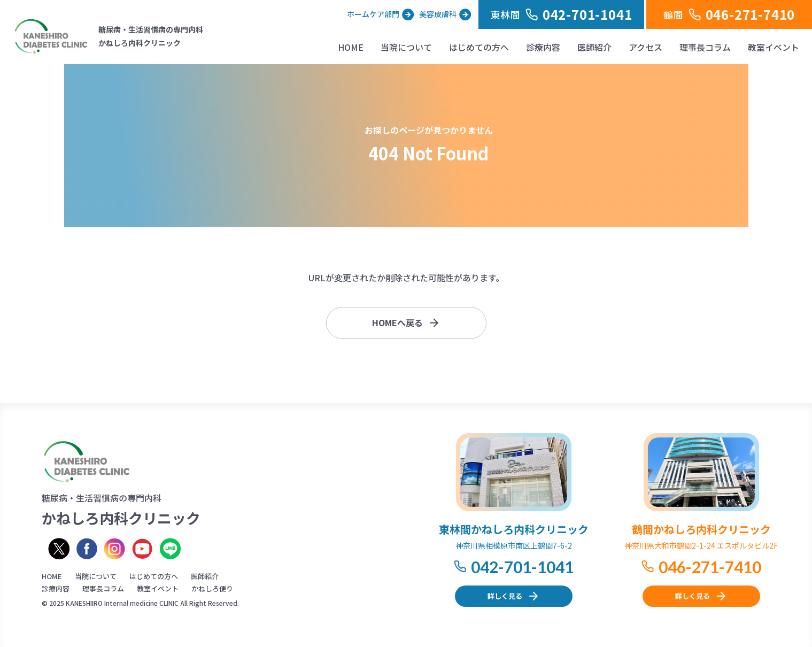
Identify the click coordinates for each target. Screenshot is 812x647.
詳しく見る (505, 596)
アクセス (645, 47)
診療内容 (543, 47)
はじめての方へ (479, 47)
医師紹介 (594, 47)
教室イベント (774, 47)
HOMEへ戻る (397, 322)
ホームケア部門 (373, 14)
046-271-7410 (710, 567)
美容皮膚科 (438, 14)
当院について (406, 47)
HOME (351, 47)
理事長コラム (705, 47)
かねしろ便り (212, 588)
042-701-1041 (522, 567)
